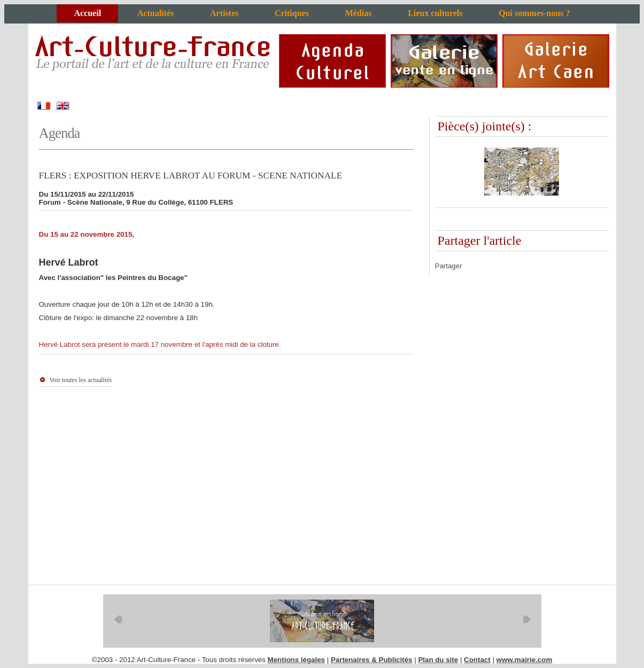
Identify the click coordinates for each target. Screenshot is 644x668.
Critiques (292, 13)
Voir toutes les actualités (81, 380)
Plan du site (438, 660)
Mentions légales (296, 660)
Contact (477, 660)
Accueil (87, 13)
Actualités (156, 13)
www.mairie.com (525, 660)
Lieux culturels (435, 13)
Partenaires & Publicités (372, 660)
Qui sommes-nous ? (534, 13)
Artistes (224, 13)
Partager (449, 266)
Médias (359, 13)
